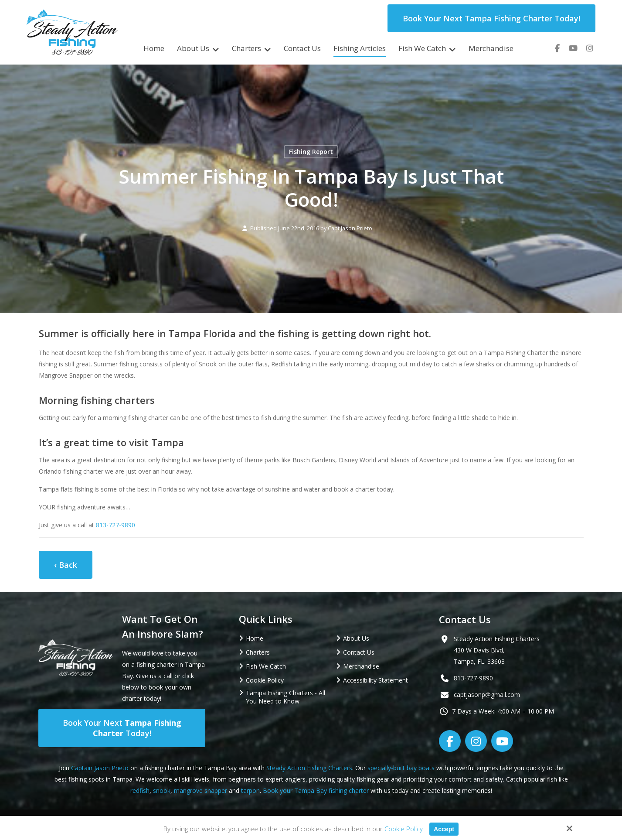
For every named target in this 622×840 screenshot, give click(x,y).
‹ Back (66, 565)
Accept (444, 829)
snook (162, 790)
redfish (140, 790)
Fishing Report (311, 152)
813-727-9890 (116, 525)
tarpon (250, 790)
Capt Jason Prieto (350, 228)
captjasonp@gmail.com (487, 695)
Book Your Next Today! (122, 728)
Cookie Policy (403, 829)
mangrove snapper (201, 790)
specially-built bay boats (401, 768)
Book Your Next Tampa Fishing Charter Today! (491, 18)
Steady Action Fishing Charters (309, 768)
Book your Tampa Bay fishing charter (316, 790)
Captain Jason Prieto (100, 768)
